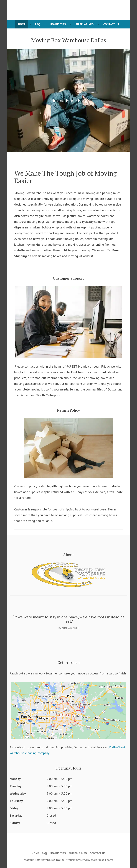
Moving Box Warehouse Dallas (44, 860)
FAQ (38, 24)
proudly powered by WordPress (85, 860)
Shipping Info (85, 24)
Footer (109, 860)
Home (22, 24)
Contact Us (111, 24)
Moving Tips (58, 24)
